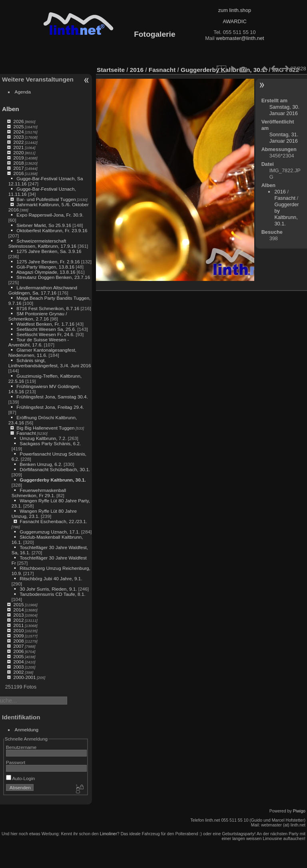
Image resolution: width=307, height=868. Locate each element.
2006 (18, 651)
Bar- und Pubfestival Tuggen (46, 199)
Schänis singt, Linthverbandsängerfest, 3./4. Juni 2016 (50, 363)
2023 (18, 137)
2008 (18, 641)
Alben (11, 109)
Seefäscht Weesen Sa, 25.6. (46, 329)
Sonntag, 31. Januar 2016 (284, 138)
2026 (18, 121)
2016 (18, 173)
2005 (18, 656)
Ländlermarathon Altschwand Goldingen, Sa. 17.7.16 (43, 290)
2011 (18, 625)
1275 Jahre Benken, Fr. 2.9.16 (48, 262)
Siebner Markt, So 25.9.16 (44, 225)
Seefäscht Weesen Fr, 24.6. (45, 334)
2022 (18, 142)
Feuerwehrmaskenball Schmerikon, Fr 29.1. (39, 493)
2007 (18, 646)
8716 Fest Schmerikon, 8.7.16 (48, 308)
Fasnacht (26, 433)
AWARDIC (234, 21)
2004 (18, 662)
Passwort (16, 762)
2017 (18, 168)
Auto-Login (21, 778)
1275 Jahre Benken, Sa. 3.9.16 (49, 251)
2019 (18, 158)
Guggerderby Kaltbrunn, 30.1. (53, 480)
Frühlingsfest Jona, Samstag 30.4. (52, 397)
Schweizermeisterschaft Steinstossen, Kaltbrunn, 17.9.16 (42, 243)
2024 (18, 132)
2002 (18, 672)
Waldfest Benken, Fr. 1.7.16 (45, 324)
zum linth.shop (235, 10)
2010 (18, 630)
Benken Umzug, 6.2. (41, 464)
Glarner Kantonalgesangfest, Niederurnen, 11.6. (42, 352)
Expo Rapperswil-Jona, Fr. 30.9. (50, 215)
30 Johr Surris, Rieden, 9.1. (48, 589)
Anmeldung (27, 730)
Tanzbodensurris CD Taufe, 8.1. (53, 594)
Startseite (111, 70)
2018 (18, 163)
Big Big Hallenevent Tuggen (45, 428)
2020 (18, 152)
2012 (18, 620)
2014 (18, 610)
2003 (18, 667)
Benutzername (21, 747)
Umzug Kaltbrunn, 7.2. (43, 438)
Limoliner (109, 834)
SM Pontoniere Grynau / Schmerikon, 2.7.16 (38, 316)
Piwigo (299, 811)
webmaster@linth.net (240, 38)
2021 (18, 147)
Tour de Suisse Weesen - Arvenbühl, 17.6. (39, 342)
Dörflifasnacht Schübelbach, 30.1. (55, 469)
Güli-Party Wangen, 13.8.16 (45, 267)
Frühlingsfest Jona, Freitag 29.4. (50, 407)
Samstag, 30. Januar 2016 (284, 110)
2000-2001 (24, 677)
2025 (18, 126)
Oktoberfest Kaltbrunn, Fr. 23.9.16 (52, 230)
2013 (18, 615)
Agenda (23, 92)
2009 (18, 636)
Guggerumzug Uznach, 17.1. (50, 532)
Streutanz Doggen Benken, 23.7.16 (53, 277)
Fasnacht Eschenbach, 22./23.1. (53, 521)
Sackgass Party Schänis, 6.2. (50, 443)
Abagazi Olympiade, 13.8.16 (46, 272)
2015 (18, 604)
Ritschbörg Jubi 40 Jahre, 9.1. (51, 578)
